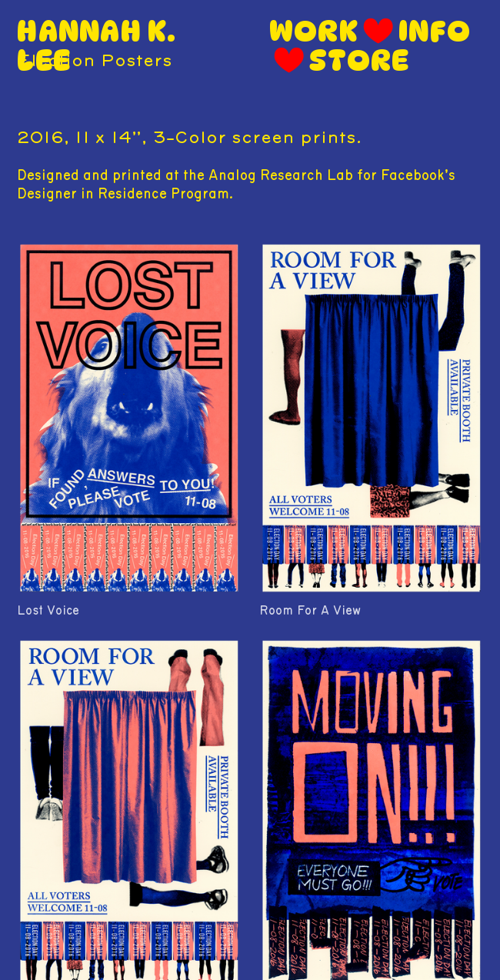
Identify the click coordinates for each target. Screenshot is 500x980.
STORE (359, 60)
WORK (314, 31)
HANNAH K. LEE (97, 45)
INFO (435, 31)
